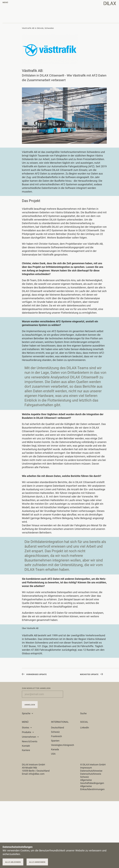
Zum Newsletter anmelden (36, 688)
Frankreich (56, 736)
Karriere (26, 750)
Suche (83, 713)
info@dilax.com (37, 774)
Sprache (28, 713)
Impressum (86, 768)
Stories (27, 728)
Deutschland (58, 728)
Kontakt (26, 746)
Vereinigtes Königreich (63, 745)
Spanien (55, 741)
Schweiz (55, 732)
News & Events (30, 741)
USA (53, 754)
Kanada (55, 749)
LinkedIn (85, 728)
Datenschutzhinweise (91, 771)
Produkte (28, 732)
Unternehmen (30, 737)
